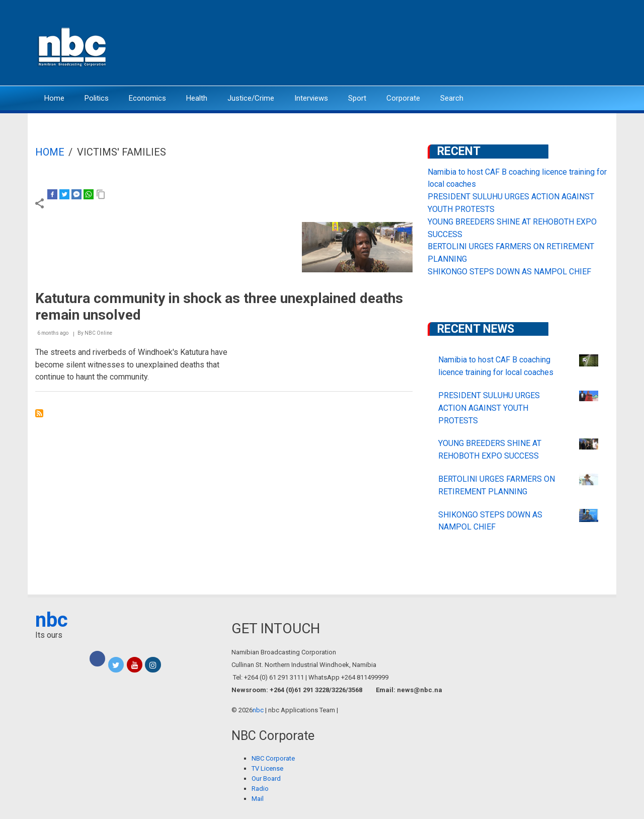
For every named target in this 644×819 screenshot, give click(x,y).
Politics (97, 98)
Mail (258, 799)
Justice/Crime (251, 98)
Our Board (266, 778)
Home (54, 98)
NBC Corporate (273, 758)
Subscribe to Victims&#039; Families (39, 413)
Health (197, 98)
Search (452, 98)
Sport (357, 98)
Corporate (403, 98)
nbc (52, 620)
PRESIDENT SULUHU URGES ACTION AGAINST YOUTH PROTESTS (489, 408)
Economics (147, 98)
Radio (260, 789)
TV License (267, 768)
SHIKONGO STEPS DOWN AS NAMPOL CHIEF (509, 272)
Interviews (311, 98)
